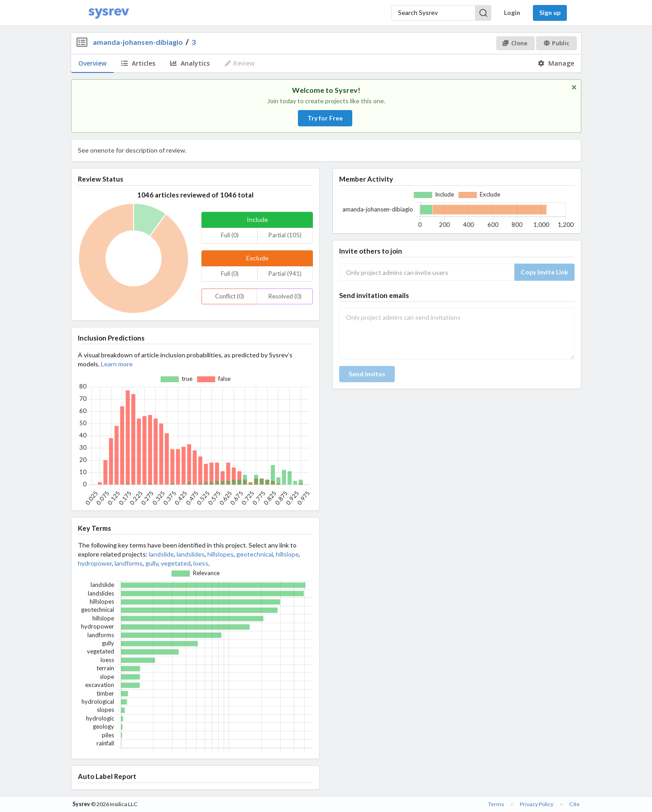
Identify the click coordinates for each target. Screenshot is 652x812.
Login (512, 12)
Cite (574, 804)
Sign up (550, 12)
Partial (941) (285, 274)
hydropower (95, 563)
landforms (129, 563)
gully (152, 563)
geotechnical (255, 554)
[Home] (109, 13)
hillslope (287, 554)
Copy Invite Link (544, 272)
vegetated (176, 563)
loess (201, 563)
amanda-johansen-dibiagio (138, 42)
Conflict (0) (230, 296)
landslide (161, 554)
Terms (496, 804)
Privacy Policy (537, 804)
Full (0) (230, 235)
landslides (191, 554)
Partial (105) (285, 235)
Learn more (117, 364)
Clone (515, 43)
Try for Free (325, 118)
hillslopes (221, 554)
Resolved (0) (285, 296)
